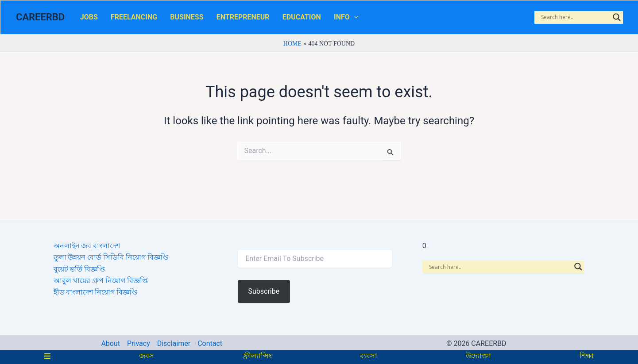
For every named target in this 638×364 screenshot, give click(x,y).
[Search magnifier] (617, 19)
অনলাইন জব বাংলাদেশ (87, 246)
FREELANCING (124, 19)
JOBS (85, 19)
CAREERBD (40, 19)
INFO (309, 19)
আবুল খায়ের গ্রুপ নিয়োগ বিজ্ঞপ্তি (101, 281)
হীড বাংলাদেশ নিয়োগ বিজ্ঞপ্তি (96, 293)
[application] (317, 19)
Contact (210, 343)
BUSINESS (170, 19)
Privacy (139, 343)
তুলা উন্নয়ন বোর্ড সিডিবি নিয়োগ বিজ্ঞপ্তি (111, 258)
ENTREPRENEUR (220, 19)
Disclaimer (174, 343)
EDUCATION (272, 19)
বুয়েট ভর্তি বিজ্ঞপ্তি (79, 269)
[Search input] (575, 19)
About (110, 343)
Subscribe (264, 291)
